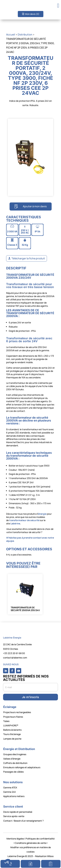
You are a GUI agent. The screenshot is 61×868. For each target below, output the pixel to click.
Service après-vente (14, 816)
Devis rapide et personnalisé (18, 812)
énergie (42, 514)
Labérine (15, 523)
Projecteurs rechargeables (17, 712)
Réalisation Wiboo (44, 856)
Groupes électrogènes (15, 754)
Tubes (6, 721)
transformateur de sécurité (24, 520)
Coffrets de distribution (15, 763)
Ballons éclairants (12, 730)
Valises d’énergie (12, 759)
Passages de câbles (13, 772)
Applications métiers (14, 796)
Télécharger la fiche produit (28, 258)
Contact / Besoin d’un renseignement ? (23, 821)
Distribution (25, 34)
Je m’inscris (31, 697)
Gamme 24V (10, 792)
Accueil (11, 34)
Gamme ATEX (10, 787)
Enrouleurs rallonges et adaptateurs (22, 767)
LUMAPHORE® (11, 725)
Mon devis (32, 14)
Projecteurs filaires (13, 717)
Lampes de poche (12, 739)
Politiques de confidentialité (40, 839)
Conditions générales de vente (31, 843)
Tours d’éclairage (12, 734)
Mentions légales (15, 839)
